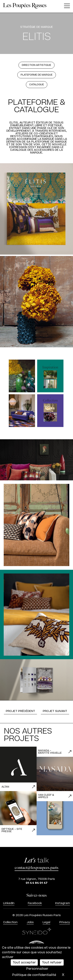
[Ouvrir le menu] (67, 6)
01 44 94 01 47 (37, 883)
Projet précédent (20, 711)
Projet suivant (55, 711)
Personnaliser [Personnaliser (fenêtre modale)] (37, 969)
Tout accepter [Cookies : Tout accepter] (24, 962)
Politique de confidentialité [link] (34, 975)
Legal (46, 922)
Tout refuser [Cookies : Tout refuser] (52, 962)
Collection (10, 922)
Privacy (65, 922)
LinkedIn (9, 903)
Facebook (35, 903)
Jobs (30, 922)
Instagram (63, 903)
